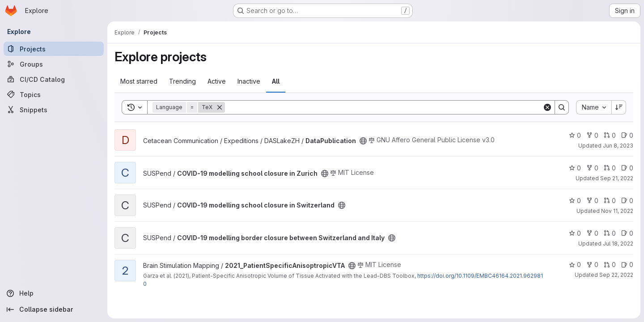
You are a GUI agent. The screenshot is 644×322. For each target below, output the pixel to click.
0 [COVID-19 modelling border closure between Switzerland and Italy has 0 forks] (592, 233)
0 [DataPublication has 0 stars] (575, 135)
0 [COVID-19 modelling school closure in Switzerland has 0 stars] (575, 201)
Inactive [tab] (249, 81)
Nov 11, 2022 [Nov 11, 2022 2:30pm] (617, 211)
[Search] (384, 107)
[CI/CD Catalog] (54, 79)
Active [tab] (217, 81)
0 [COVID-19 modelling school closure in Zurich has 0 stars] (575, 168)
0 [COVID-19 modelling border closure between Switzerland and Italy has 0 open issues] (627, 233)
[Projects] (54, 49)
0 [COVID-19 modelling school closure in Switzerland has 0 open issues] (627, 201)
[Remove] (220, 107)
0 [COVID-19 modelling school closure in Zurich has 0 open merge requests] (610, 168)
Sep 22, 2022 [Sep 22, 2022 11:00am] (616, 275)
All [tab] (276, 81)
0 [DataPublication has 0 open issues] (627, 135)
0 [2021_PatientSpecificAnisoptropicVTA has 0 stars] (575, 265)
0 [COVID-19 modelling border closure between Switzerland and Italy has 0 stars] (575, 233)
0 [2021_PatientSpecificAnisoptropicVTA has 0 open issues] (627, 265)
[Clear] (547, 107)
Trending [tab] (182, 81)
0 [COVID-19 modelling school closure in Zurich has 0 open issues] (627, 168)
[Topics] (54, 94)
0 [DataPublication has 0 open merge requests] (610, 135)
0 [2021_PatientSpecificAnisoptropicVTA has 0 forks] (592, 265)
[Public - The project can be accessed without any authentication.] (363, 141)
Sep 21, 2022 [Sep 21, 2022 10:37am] (617, 178)
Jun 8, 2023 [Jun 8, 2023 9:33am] (618, 146)
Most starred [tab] (139, 81)
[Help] (54, 293)
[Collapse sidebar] (54, 309)
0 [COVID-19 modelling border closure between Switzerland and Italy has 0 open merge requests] (610, 233)
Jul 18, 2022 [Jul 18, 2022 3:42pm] (618, 244)
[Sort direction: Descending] (619, 107)
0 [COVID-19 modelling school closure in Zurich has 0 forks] (592, 168)
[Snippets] (54, 110)
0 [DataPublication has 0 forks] (592, 135)
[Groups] (54, 64)
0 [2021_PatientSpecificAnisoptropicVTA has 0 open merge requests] (610, 265)
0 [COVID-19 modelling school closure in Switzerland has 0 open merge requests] (610, 201)
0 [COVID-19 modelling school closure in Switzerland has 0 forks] (592, 201)
